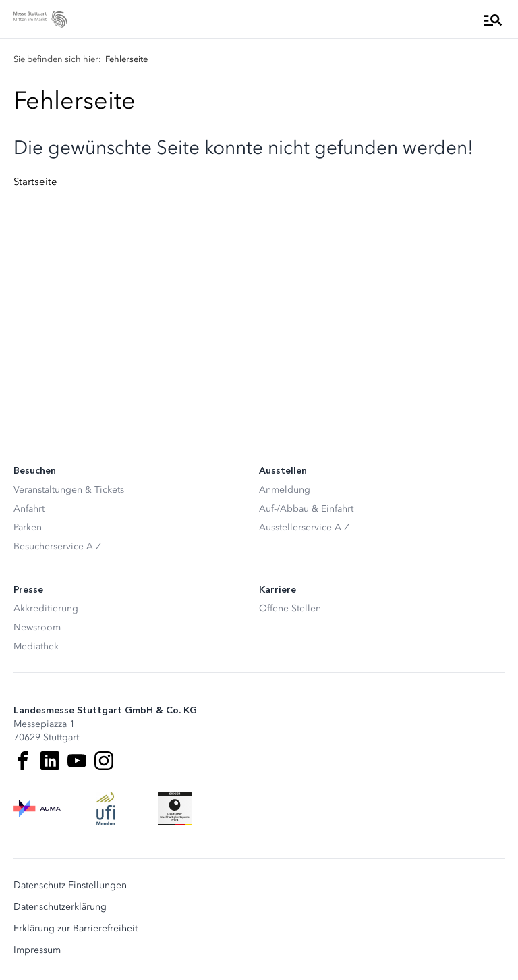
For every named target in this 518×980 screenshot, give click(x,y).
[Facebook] (23, 761)
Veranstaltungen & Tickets (69, 490)
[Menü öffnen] (493, 20)
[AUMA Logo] (37, 809)
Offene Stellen (290, 608)
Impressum (37, 950)
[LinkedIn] (50, 761)
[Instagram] (104, 761)
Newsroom (37, 627)
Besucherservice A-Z (57, 546)
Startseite (35, 182)
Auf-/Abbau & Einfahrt (306, 509)
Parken (28, 527)
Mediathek (36, 646)
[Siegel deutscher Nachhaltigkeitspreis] (175, 809)
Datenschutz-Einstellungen (70, 886)
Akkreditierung (46, 608)
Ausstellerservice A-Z (304, 527)
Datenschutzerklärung (60, 907)
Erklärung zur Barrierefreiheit (76, 929)
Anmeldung (285, 490)
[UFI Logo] (106, 809)
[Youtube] (77, 761)
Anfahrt (29, 509)
